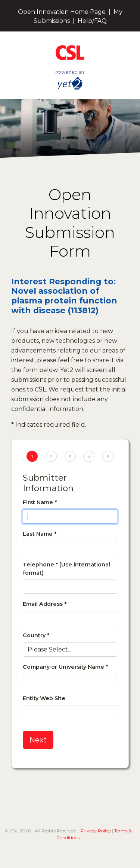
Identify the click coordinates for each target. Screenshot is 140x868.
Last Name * (40, 534)
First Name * (40, 502)
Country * (36, 635)
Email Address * (45, 604)
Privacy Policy (96, 831)
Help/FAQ (92, 21)
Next (38, 740)
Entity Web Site (44, 698)
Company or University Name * (65, 667)
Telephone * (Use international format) (66, 569)
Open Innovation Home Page (62, 12)
